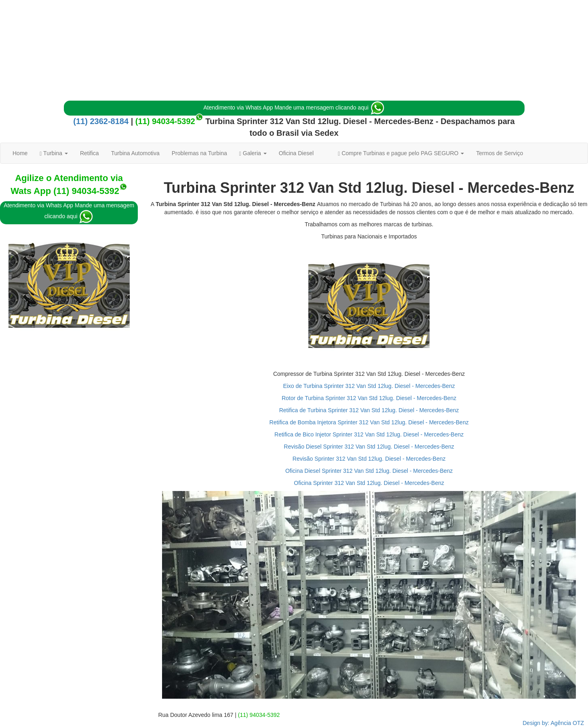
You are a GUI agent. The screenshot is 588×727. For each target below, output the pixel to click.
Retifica (90, 153)
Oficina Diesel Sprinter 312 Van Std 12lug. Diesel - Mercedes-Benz (369, 471)
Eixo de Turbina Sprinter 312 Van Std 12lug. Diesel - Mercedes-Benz (369, 386)
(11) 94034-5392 (165, 121)
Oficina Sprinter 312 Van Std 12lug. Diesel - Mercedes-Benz (369, 483)
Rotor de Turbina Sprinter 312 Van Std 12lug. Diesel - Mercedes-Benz (369, 398)
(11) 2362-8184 (101, 121)
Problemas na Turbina (199, 153)
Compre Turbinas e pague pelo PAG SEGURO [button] (401, 153)
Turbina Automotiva (135, 153)
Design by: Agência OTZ (553, 723)
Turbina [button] (54, 153)
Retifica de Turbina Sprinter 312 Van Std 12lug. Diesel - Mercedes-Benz (369, 410)
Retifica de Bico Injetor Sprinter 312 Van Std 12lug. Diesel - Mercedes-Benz (369, 434)
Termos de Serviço (499, 153)
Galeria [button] (253, 153)
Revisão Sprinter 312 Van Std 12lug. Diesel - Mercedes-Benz (369, 459)
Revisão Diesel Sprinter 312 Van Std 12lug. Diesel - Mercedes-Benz (369, 447)
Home (20, 153)
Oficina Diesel (296, 153)
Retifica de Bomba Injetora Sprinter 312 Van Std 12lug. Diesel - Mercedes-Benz (369, 422)
